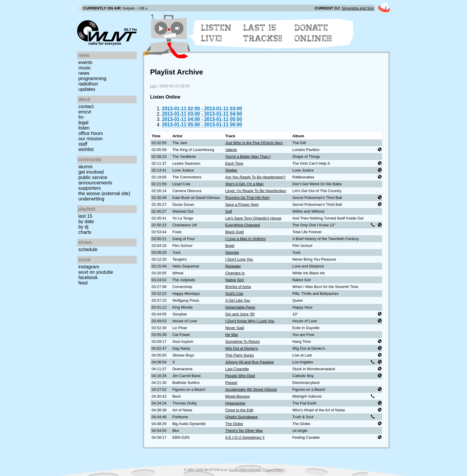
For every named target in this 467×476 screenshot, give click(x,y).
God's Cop (234, 294)
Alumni (85, 167)
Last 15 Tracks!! (263, 33)
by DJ (83, 227)
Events (85, 62)
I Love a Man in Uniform (245, 239)
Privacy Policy (273, 470)
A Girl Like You (238, 300)
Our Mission (91, 139)
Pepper (231, 383)
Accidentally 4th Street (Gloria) (251, 389)
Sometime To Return (242, 342)
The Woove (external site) (104, 193)
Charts (85, 232)
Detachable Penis (240, 307)
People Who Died (240, 376)
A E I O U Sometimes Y (245, 437)
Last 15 (85, 216)
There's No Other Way (244, 431)
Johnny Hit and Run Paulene (249, 362)
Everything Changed (242, 225)
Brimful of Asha (238, 287)
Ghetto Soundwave (241, 417)
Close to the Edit (239, 410)
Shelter (231, 170)
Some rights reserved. (245, 470)
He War (232, 335)
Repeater (233, 266)
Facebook (88, 277)
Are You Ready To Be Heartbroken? (255, 177)
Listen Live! (216, 33)
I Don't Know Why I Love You (250, 321)
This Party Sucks (239, 355)
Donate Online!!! (313, 33)
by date (86, 221)
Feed (83, 283)
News (84, 73)
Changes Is (235, 273)
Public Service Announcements (95, 180)
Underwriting (91, 199)
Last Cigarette (237, 369)
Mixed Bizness (238, 396)
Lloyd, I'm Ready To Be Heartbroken (256, 191)
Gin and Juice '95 (240, 314)
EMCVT (85, 112)
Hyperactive (235, 403)
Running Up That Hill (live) (247, 198)
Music (85, 68)
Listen (84, 128)
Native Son (235, 280)
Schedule (88, 249)
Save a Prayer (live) (242, 204)
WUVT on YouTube (96, 272)
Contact (86, 106)
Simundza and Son (358, 8)
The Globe (234, 424)
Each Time (234, 163)
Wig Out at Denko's (242, 348)
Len (153, 86)
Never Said (235, 328)
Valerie (231, 150)
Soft (229, 211)
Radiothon (88, 84)
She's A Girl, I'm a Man (244, 184)
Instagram (89, 267)
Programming (92, 78)
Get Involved (91, 172)
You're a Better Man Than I (248, 157)
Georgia (232, 252)
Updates (87, 89)
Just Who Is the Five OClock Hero (254, 143)
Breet (230, 246)
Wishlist (86, 149)
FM (81, 117)
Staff (83, 144)
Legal (83, 123)
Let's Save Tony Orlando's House (253, 218)
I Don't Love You (239, 259)
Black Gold (234, 232)
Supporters (90, 188)
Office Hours (91, 133)
